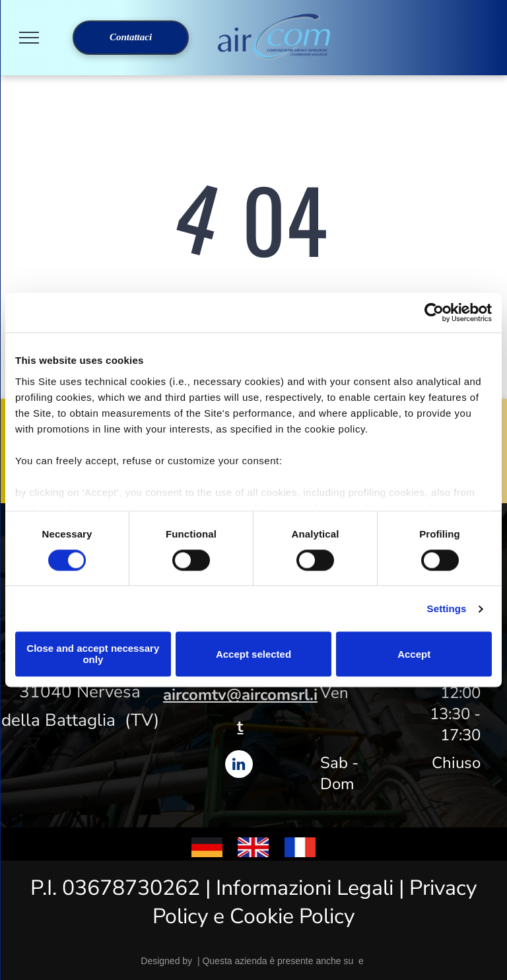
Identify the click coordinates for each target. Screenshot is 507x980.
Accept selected (253, 654)
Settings (447, 609)
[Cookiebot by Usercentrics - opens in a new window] (434, 312)
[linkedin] (239, 766)
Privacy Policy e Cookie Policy (315, 902)
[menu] (29, 38)
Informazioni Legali (305, 888)
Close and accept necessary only (93, 654)
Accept (414, 654)
